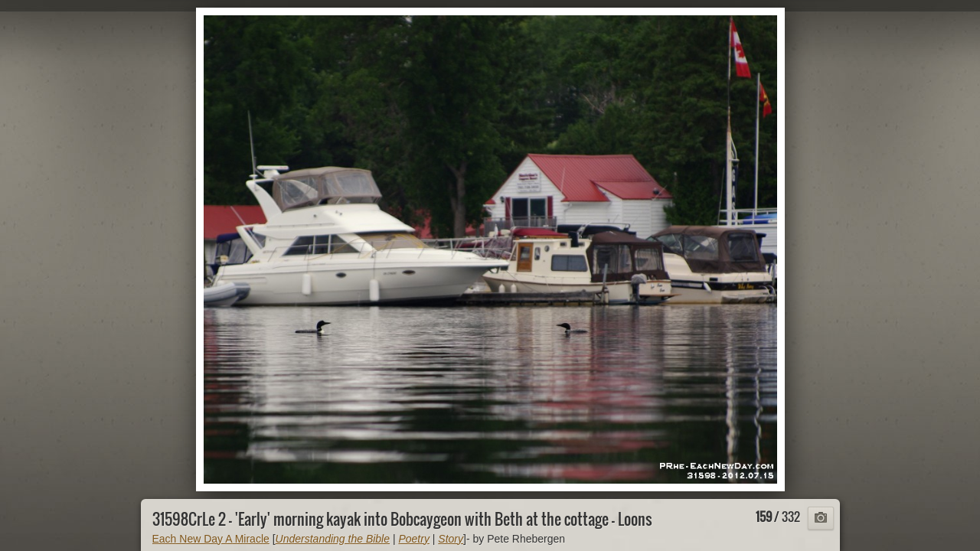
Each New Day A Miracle (211, 539)
